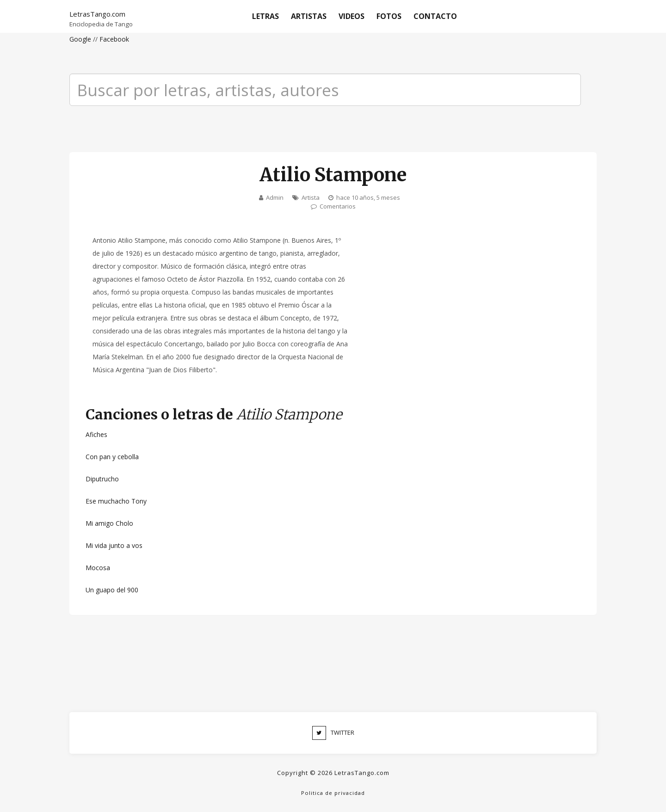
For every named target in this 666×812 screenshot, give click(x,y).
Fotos (389, 16)
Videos (351, 16)
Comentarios (338, 206)
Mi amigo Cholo (109, 523)
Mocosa (98, 568)
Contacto (435, 16)
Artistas (309, 16)
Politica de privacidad (333, 793)
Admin (275, 197)
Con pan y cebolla (112, 457)
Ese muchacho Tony (116, 501)
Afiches (96, 434)
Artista (311, 197)
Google (80, 39)
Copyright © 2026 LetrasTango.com (333, 773)
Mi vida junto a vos (114, 545)
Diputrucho (102, 479)
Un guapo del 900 (112, 590)
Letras (265, 16)
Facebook (114, 39)
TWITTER (333, 733)
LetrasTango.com (97, 14)
